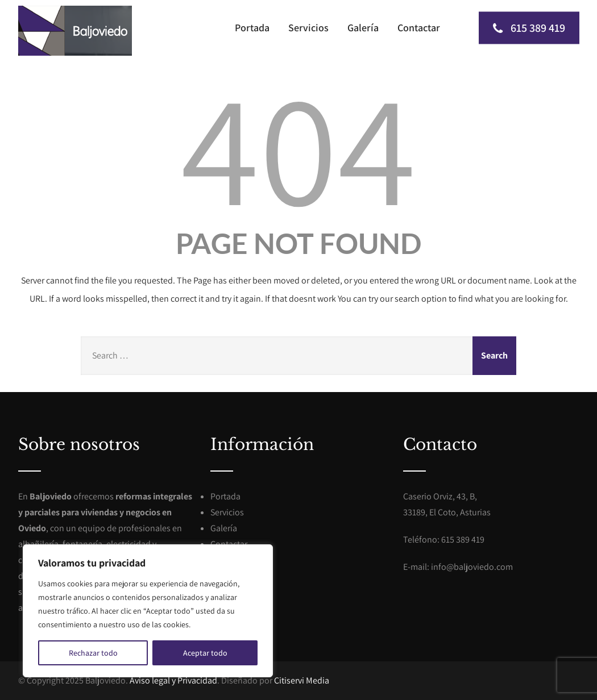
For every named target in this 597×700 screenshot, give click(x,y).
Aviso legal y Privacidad (173, 680)
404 (298, 147)
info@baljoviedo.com (472, 567)
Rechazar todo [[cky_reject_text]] (93, 653)
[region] (148, 611)
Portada (252, 28)
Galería (363, 28)
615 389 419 (529, 28)
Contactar (419, 28)
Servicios (308, 28)
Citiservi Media (302, 680)
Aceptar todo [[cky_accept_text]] (205, 653)
